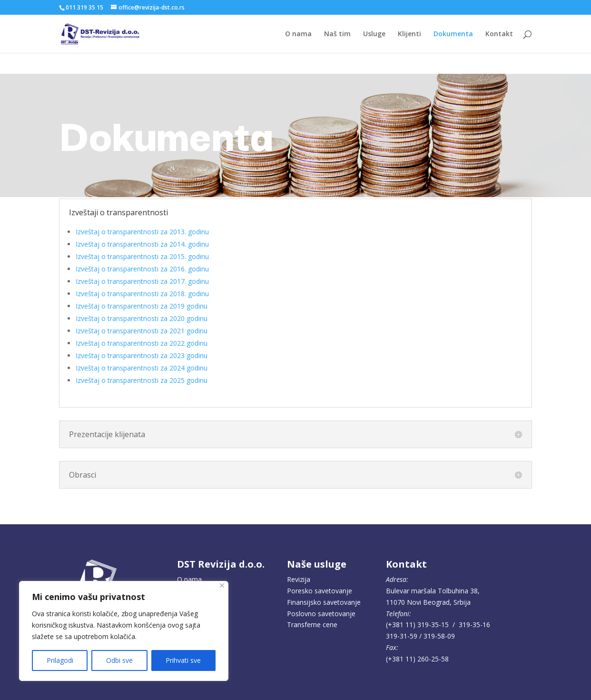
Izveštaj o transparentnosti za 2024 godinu (142, 368)
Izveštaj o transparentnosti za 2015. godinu (142, 256)
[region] (124, 631)
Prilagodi (60, 660)
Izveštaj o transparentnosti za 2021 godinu (142, 331)
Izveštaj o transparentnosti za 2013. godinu (142, 232)
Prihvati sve (183, 660)
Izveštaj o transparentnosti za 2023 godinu (142, 355)
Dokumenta (453, 34)
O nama (298, 34)
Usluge (374, 34)
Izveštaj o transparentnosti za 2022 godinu (142, 343)
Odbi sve (119, 660)
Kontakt (499, 34)
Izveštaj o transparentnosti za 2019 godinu (142, 306)
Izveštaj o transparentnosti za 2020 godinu (142, 318)
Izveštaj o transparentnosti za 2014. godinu (142, 244)
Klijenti (409, 34)
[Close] (222, 585)
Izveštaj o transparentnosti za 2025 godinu (142, 380)
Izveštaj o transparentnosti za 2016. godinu (142, 269)
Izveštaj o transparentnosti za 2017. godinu (142, 281)
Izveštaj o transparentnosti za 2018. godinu (142, 294)
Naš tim (337, 34)
